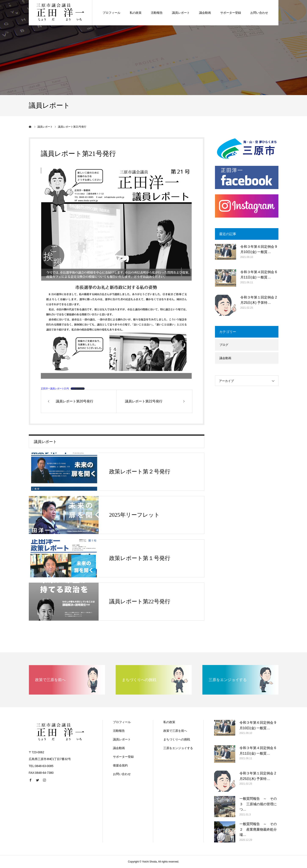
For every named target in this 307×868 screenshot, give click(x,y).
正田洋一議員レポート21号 (55, 388)
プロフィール (122, 722)
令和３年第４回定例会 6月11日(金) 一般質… (259, 275)
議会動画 (225, 358)
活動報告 (119, 731)
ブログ (224, 345)
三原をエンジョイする (178, 748)
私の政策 (169, 722)
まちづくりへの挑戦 (177, 739)
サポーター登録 (123, 757)
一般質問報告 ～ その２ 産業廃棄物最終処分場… (258, 829)
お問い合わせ (122, 774)
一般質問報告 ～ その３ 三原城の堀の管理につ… (258, 804)
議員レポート (122, 739)
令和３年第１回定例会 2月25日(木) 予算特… (259, 300)
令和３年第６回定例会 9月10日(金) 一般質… (259, 249)
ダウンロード (78, 389)
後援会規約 (120, 765)
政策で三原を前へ (175, 731)
